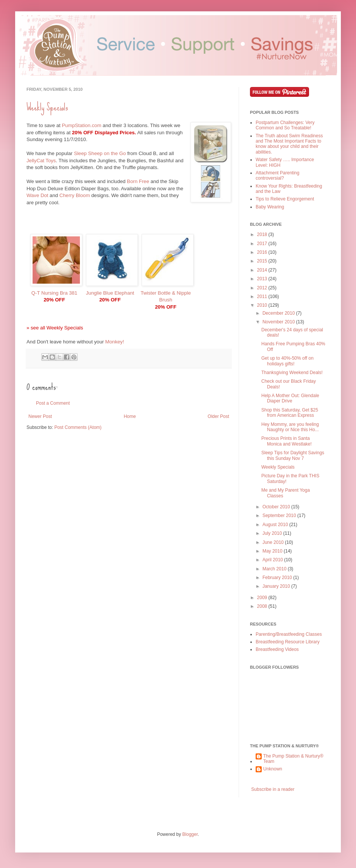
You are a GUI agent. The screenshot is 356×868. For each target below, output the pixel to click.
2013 (263, 279)
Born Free (138, 181)
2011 (263, 297)
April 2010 (273, 560)
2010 (263, 305)
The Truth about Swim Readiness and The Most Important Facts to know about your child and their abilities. (289, 144)
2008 (263, 606)
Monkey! (115, 342)
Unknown (273, 769)
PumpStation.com (81, 125)
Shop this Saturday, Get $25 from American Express (290, 413)
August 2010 (276, 525)
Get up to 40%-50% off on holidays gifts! (287, 361)
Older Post (218, 416)
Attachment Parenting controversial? (277, 175)
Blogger (190, 834)
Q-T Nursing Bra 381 (54, 293)
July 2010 (273, 533)
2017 (263, 244)
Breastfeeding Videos (277, 649)
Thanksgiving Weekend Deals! (292, 373)
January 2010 (277, 586)
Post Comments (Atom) (78, 427)
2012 (263, 288)
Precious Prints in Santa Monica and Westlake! (287, 441)
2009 (263, 598)
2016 (263, 252)
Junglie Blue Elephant (110, 293)
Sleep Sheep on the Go (100, 153)
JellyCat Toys (41, 161)
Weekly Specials (47, 107)
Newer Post (40, 416)
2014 (263, 270)
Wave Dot (37, 195)
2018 (263, 234)
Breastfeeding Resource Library (288, 642)
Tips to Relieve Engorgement (285, 199)
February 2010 (278, 578)
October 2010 (277, 507)
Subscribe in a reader (273, 789)
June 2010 (274, 542)
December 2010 (279, 313)
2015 (263, 261)
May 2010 (273, 551)
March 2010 (275, 569)
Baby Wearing (270, 207)
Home (130, 416)
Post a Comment (53, 403)
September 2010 (280, 516)
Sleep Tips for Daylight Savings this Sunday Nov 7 (293, 455)
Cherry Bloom (75, 195)
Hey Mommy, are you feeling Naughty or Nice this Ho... (290, 427)
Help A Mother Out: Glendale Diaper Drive (290, 398)
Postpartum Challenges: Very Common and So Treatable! (285, 125)
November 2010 (279, 322)
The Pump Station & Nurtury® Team (293, 759)
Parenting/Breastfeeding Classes (289, 634)
